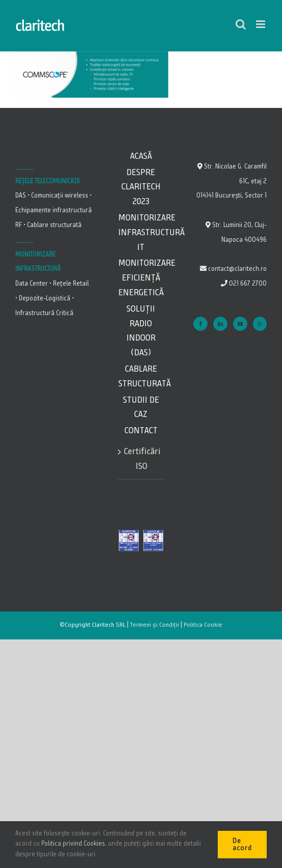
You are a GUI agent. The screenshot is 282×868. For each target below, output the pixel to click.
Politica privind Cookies (73, 844)
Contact (141, 431)
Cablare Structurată (141, 376)
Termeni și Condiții (155, 625)
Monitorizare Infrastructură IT (141, 233)
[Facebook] (200, 324)
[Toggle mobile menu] (261, 24)
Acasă (141, 156)
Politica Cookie (203, 625)
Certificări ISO (142, 459)
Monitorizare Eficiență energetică (141, 278)
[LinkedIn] (220, 324)
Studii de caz (141, 408)
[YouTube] (240, 324)
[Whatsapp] (260, 324)
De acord (242, 845)
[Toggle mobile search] (241, 24)
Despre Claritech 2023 (141, 187)
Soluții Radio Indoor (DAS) (141, 331)
